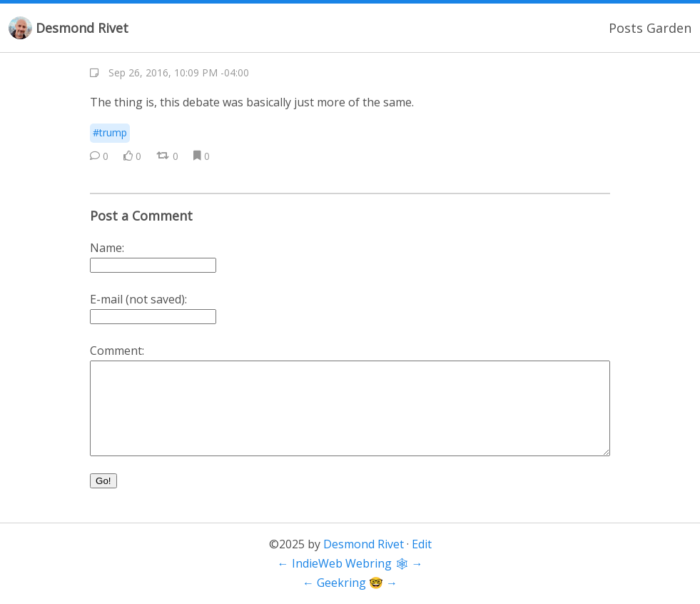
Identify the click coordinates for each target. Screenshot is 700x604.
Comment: (117, 351)
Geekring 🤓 (350, 583)
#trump (110, 132)
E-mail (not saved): (138, 299)
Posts (626, 28)
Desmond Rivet (82, 28)
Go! (103, 481)
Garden (669, 28)
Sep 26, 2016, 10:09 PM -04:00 (179, 72)
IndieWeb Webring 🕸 (350, 563)
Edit (422, 544)
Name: (107, 248)
